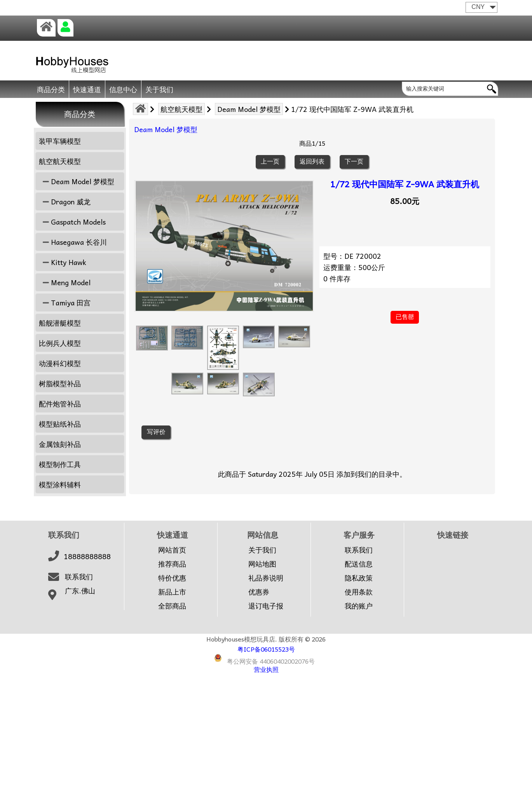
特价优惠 (172, 578)
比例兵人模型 (60, 343)
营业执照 (266, 669)
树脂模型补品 (60, 383)
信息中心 (123, 89)
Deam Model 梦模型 (249, 109)
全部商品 (172, 606)
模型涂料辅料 (60, 484)
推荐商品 (172, 564)
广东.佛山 (80, 591)
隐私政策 (359, 578)
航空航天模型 (181, 109)
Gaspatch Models (72, 222)
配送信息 (359, 564)
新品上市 (172, 592)
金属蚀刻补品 (60, 444)
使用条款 (359, 592)
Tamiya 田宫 (65, 302)
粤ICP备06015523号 (266, 649)
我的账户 (359, 606)
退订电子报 (266, 606)
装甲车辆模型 (60, 141)
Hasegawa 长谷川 (73, 242)
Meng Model (65, 282)
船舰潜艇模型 (60, 323)
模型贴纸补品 (60, 424)
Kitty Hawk (63, 262)
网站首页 (172, 550)
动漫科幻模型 (60, 363)
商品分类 (51, 89)
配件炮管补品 (60, 404)
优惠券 (259, 592)
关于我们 (159, 89)
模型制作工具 (60, 464)
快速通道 (87, 89)
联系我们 (79, 577)
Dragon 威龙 (65, 201)
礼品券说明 (266, 578)
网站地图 (262, 564)
